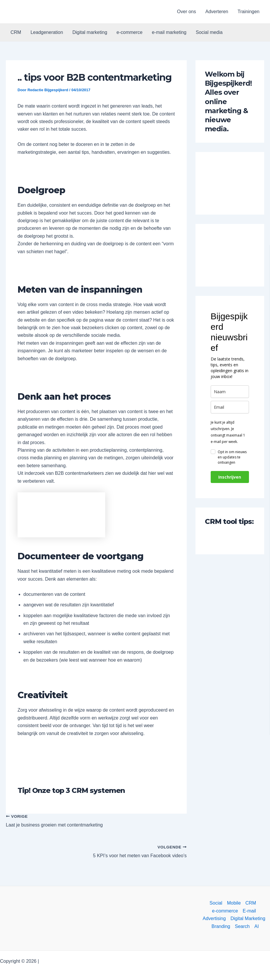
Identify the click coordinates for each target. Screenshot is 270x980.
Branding (221, 926)
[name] (230, 392)
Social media (209, 32)
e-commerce (130, 32)
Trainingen (249, 12)
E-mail (249, 911)
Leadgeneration (47, 32)
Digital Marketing (248, 918)
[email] (230, 407)
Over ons (187, 12)
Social (216, 903)
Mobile (234, 903)
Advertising (214, 918)
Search (242, 926)
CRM (16, 32)
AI (256, 926)
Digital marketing (90, 32)
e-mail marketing (169, 32)
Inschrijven (230, 477)
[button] (31, 12)
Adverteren (217, 12)
